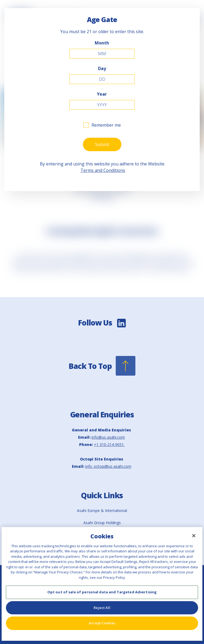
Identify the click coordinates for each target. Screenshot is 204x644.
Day (102, 68)
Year (102, 94)
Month (102, 43)
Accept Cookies (102, 623)
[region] (102, 584)
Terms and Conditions (103, 170)
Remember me (106, 125)
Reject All (102, 608)
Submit (102, 144)
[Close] (194, 536)
